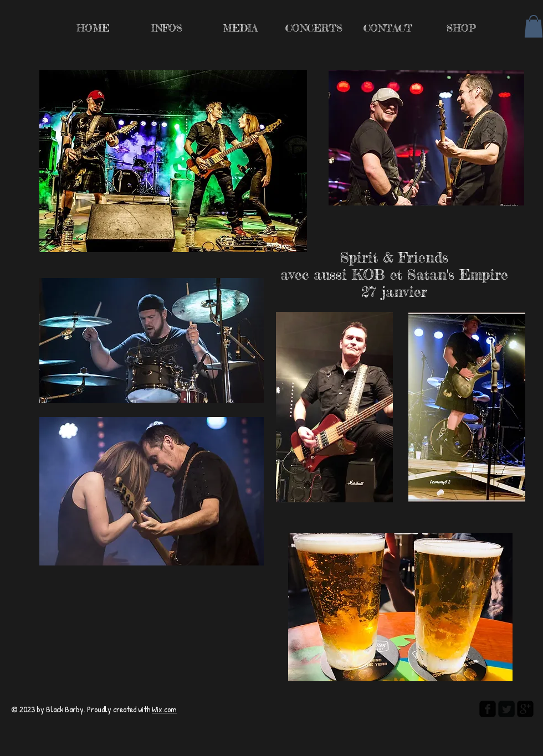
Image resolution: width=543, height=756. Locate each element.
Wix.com (164, 709)
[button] (534, 26)
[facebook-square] (488, 709)
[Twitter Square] (506, 709)
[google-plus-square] (525, 709)
